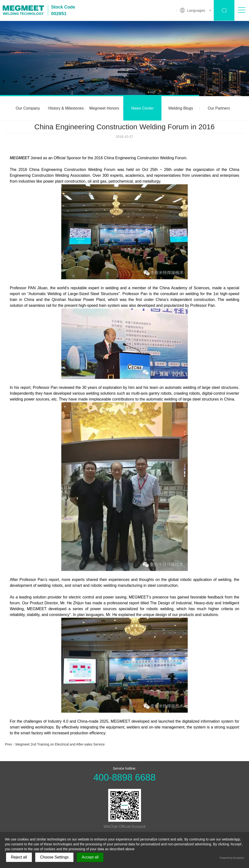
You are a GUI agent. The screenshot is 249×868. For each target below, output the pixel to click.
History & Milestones (66, 108)
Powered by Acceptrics (232, 858)
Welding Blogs (181, 108)
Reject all (19, 857)
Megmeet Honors (104, 108)
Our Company (28, 108)
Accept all (90, 857)
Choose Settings (54, 857)
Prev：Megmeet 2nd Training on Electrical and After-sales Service (55, 744)
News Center (142, 108)
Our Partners (219, 108)
